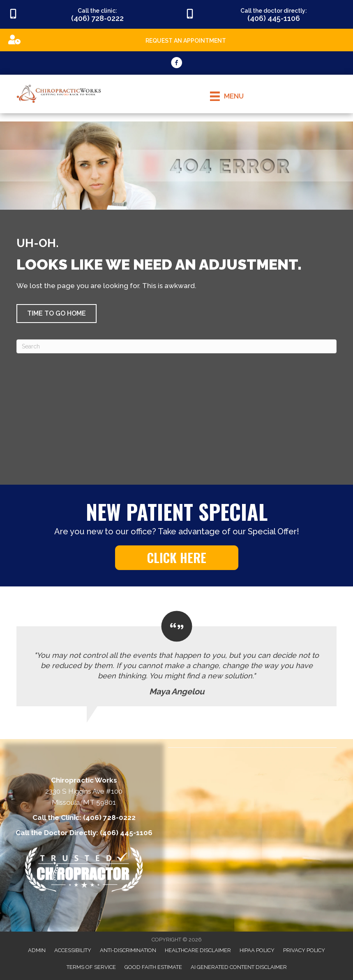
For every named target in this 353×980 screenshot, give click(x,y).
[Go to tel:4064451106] (265, 14)
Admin (37, 950)
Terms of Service (91, 967)
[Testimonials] (176, 659)
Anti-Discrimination (128, 950)
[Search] (176, 346)
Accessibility (73, 950)
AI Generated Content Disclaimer (239, 967)
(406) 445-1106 (126, 833)
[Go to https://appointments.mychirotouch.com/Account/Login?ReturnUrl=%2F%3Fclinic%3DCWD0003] (176, 40)
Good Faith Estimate (153, 967)
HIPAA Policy (257, 950)
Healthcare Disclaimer (198, 950)
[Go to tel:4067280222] (88, 14)
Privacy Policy (304, 950)
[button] (57, 314)
